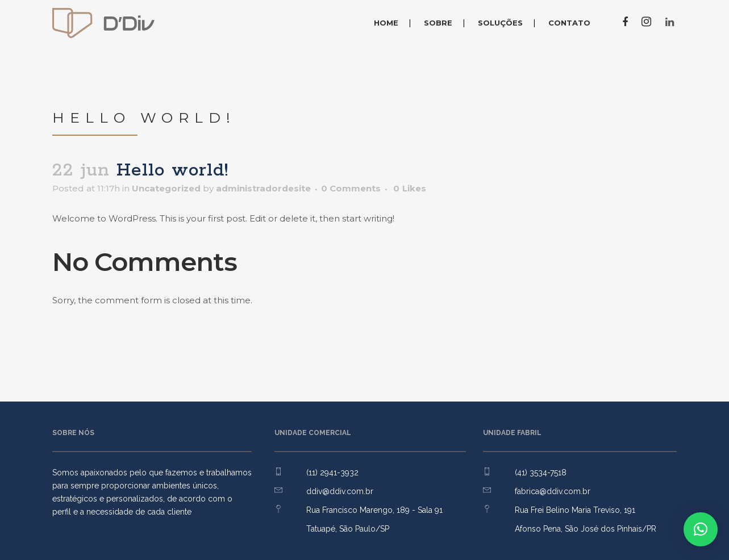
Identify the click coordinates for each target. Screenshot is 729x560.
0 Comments (351, 188)
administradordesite (263, 188)
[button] (701, 529)
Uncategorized (166, 188)
